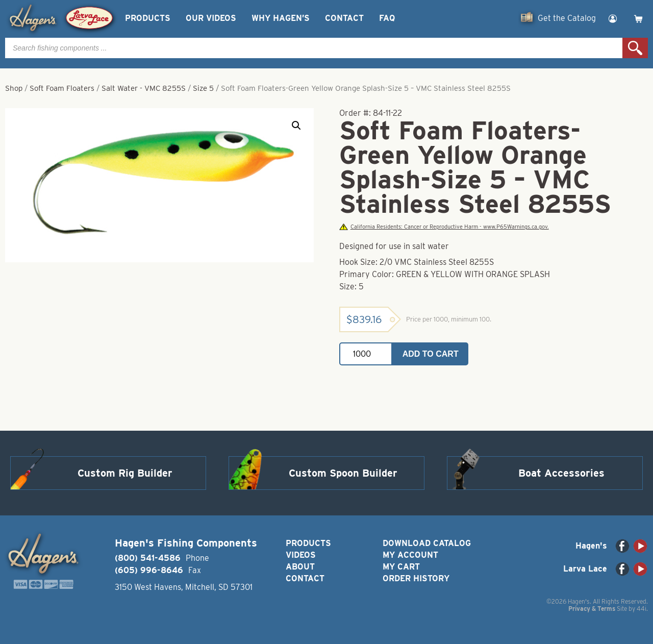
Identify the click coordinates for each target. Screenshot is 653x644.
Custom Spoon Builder (343, 473)
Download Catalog (427, 543)
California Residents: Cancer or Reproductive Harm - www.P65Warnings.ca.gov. (444, 227)
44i (642, 609)
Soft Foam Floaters (62, 88)
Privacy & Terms (592, 609)
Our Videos (211, 18)
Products (148, 18)
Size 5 (203, 88)
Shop (14, 88)
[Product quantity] (366, 354)
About (300, 567)
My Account (410, 555)
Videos (301, 555)
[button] (296, 126)
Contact (344, 18)
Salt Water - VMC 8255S (144, 88)
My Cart (401, 567)
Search (635, 48)
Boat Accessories (561, 473)
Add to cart (431, 354)
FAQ (387, 18)
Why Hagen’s (281, 18)
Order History (416, 578)
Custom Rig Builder (125, 473)
